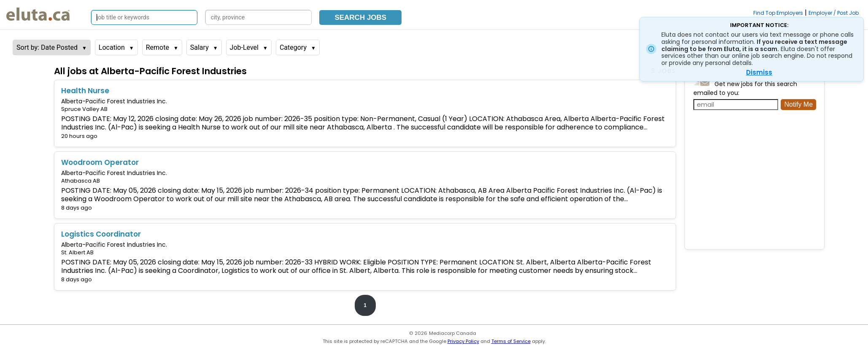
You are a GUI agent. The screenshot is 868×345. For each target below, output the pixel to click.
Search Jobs (360, 18)
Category (293, 47)
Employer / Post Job (834, 13)
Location (112, 47)
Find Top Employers (778, 13)
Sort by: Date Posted (47, 47)
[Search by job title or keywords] (144, 18)
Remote (158, 47)
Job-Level (244, 47)
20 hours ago (79, 136)
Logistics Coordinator (101, 234)
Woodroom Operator (100, 162)
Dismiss (759, 72)
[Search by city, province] (259, 18)
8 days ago (77, 208)
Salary (199, 47)
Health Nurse (85, 91)
